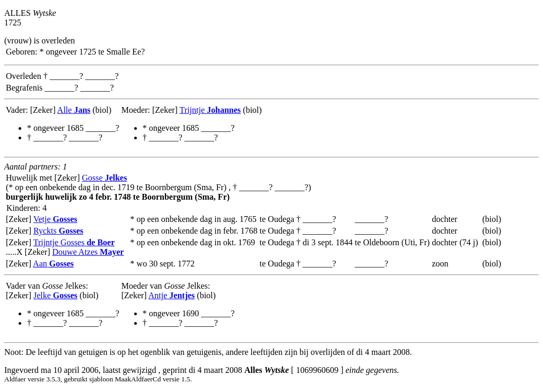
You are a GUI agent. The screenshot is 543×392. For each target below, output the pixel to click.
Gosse (105, 178)
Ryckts (58, 231)
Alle (74, 110)
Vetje (55, 219)
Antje (172, 295)
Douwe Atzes (88, 252)
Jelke (55, 295)
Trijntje (210, 110)
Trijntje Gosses (74, 242)
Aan (53, 264)
